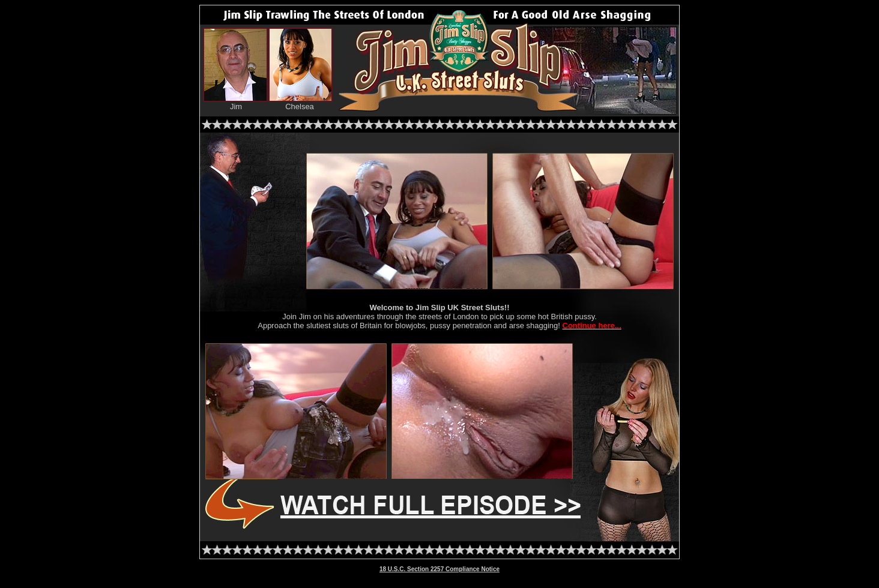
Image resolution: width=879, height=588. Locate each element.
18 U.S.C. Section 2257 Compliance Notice (439, 569)
